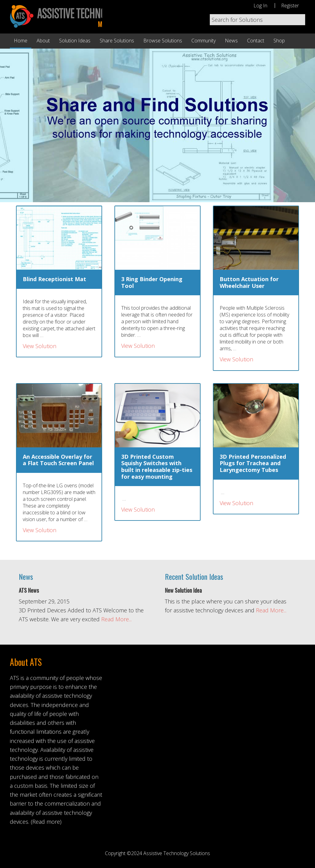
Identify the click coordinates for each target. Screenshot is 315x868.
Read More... (116, 619)
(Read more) (46, 822)
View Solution (40, 346)
